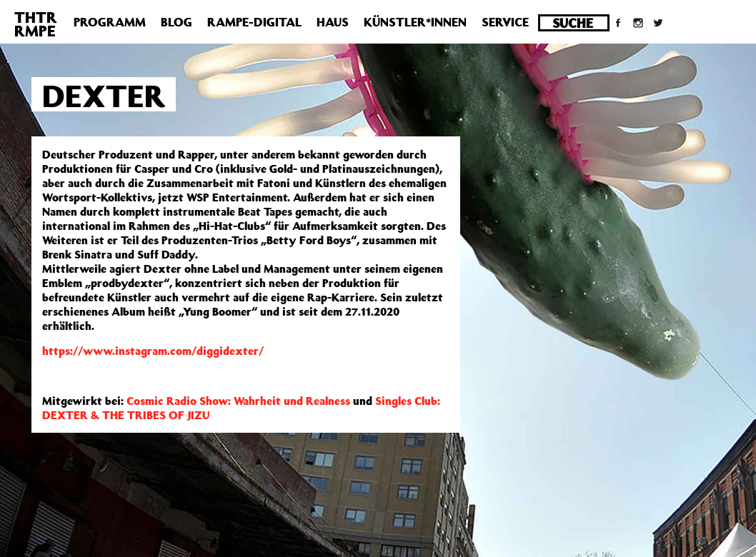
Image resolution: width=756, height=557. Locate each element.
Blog (176, 22)
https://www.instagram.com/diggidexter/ (153, 351)
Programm (110, 22)
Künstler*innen (415, 22)
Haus (333, 22)
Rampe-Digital (254, 22)
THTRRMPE (36, 24)
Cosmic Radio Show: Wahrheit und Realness (238, 401)
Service (505, 22)
